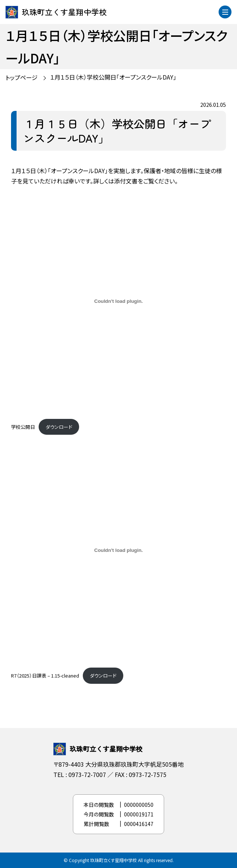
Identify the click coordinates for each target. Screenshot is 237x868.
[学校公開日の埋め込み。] (118, 301)
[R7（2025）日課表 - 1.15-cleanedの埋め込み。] (118, 550)
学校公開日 (23, 427)
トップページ (22, 77)
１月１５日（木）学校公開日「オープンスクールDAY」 (113, 77)
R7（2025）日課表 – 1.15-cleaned (45, 675)
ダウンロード (59, 427)
